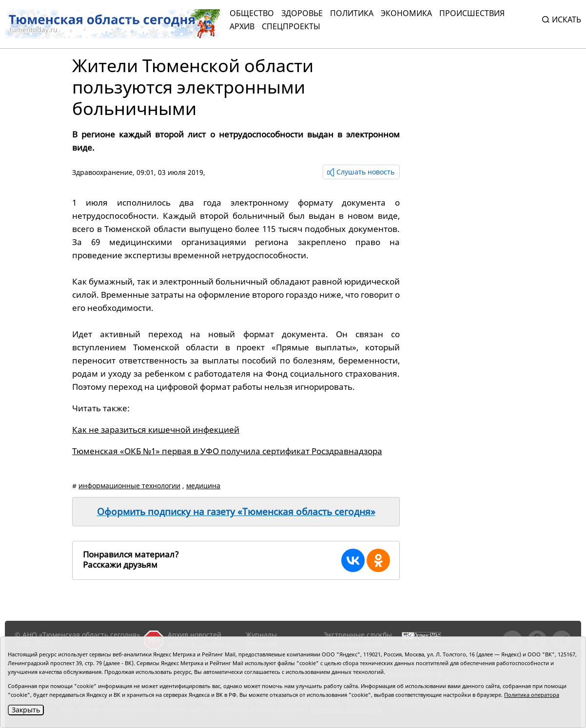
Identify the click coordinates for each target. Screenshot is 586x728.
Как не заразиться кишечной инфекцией (156, 430)
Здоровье (302, 13)
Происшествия (472, 13)
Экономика (406, 13)
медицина (203, 486)
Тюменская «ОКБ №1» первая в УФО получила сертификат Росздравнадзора (227, 451)
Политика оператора (532, 695)
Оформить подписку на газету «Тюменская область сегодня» (236, 512)
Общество (252, 13)
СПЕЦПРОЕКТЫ (291, 26)
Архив (242, 26)
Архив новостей (195, 635)
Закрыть (26, 710)
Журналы (261, 635)
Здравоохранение (102, 172)
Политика (352, 13)
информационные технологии (129, 486)
